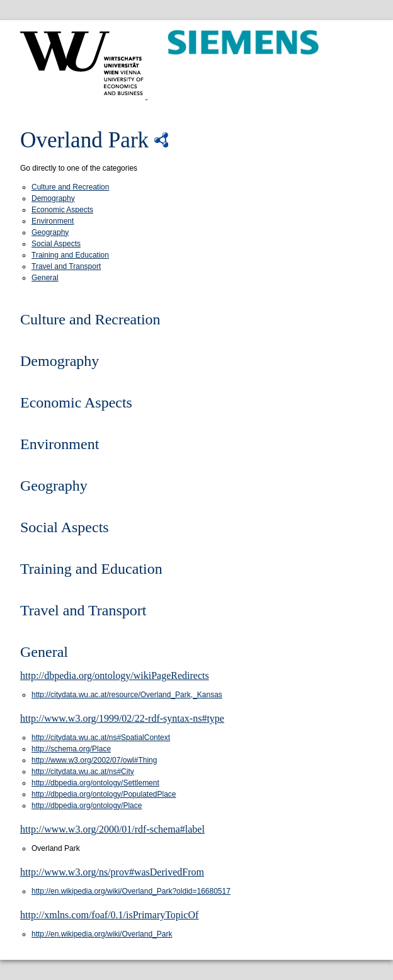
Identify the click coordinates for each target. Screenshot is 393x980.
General (45, 278)
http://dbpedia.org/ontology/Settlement (95, 783)
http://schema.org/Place (71, 749)
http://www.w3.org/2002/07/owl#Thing (94, 760)
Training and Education (70, 255)
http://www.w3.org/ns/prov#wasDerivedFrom (112, 872)
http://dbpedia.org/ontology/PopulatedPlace (104, 794)
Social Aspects (56, 244)
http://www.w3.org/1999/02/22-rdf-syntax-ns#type (122, 718)
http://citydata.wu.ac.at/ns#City (83, 772)
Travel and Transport (66, 266)
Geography (50, 232)
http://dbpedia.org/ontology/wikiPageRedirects (115, 675)
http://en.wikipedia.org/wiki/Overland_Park (102, 934)
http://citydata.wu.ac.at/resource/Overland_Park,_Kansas (127, 695)
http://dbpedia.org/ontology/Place (87, 806)
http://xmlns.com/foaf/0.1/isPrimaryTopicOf (109, 915)
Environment (53, 221)
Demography (53, 198)
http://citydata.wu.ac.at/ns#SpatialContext (101, 738)
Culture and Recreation (70, 187)
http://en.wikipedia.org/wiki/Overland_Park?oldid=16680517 (131, 891)
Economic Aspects (62, 210)
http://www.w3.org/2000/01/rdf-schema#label (112, 829)
